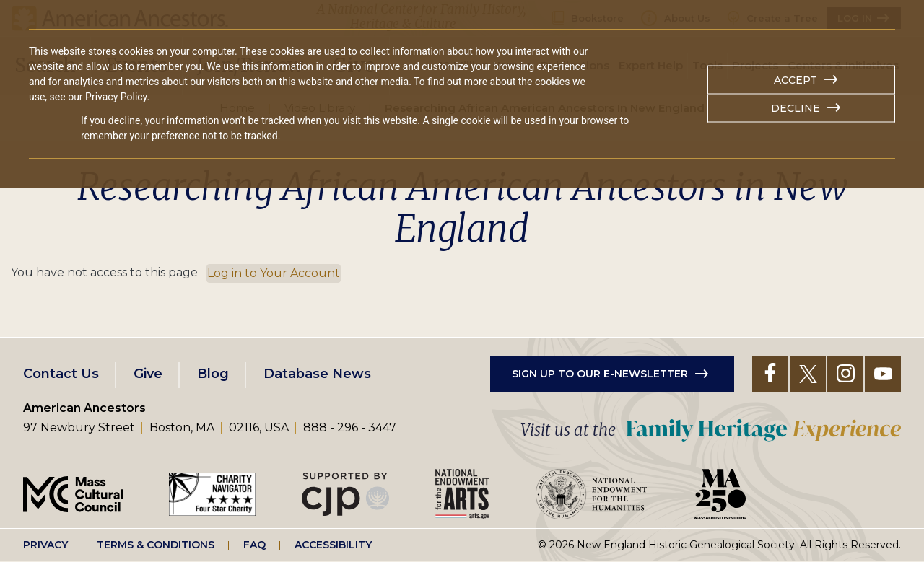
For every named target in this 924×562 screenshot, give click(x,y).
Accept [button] (796, 80)
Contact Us (61, 374)
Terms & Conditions (156, 545)
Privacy (45, 545)
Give (148, 374)
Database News (317, 374)
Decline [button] (796, 108)
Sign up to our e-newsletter (600, 374)
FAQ (254, 545)
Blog (213, 374)
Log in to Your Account (274, 273)
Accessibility (333, 545)
